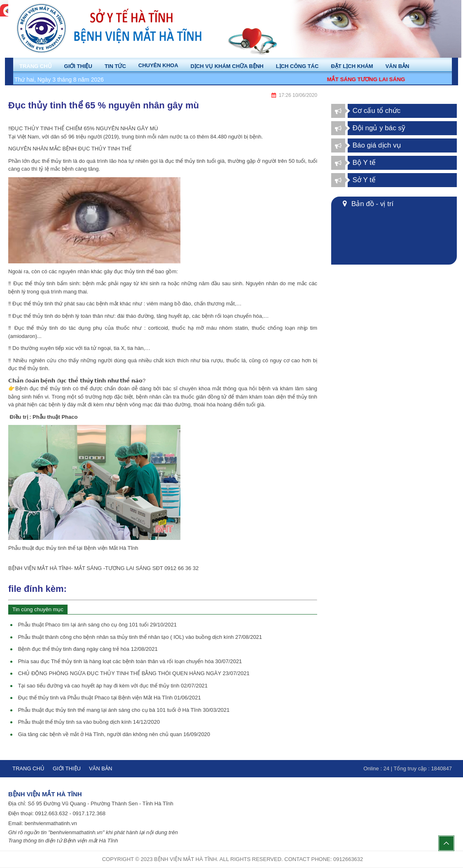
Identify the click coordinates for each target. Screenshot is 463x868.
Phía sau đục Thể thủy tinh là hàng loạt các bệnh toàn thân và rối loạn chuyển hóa (130, 661)
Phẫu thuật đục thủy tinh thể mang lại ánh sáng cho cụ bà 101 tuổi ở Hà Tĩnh (124, 710)
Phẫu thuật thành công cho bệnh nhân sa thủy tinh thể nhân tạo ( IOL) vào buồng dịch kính (140, 637)
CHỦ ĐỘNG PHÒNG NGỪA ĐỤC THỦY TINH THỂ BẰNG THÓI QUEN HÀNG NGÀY (134, 673)
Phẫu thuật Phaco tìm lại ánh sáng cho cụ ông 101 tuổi (97, 625)
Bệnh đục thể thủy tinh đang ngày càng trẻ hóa (88, 649)
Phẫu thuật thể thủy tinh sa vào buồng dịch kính (89, 722)
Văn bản (101, 768)
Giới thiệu (67, 768)
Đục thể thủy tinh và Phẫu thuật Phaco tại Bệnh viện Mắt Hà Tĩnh (110, 698)
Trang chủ (28, 768)
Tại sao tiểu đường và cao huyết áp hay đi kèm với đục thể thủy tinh (113, 686)
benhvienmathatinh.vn (51, 823)
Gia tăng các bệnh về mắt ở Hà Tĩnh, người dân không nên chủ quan (114, 734)
